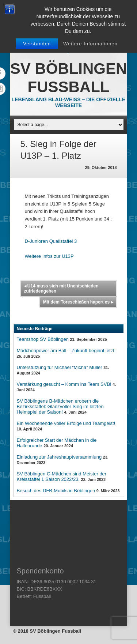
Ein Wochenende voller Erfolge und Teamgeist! (66, 423)
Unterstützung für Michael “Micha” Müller (60, 367)
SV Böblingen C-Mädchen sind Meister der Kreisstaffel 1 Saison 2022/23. (62, 477)
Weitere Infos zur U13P (49, 256)
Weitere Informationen (90, 44)
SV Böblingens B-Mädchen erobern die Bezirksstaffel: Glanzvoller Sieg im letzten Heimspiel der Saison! (60, 406)
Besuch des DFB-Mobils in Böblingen (56, 491)
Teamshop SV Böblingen (43, 339)
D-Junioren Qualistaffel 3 (51, 241)
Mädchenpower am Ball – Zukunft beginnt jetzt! (66, 351)
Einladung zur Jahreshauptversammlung (59, 457)
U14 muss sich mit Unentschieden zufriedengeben (61, 289)
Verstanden (37, 44)
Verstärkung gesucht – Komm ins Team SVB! (64, 384)
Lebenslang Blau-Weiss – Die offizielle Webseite (69, 102)
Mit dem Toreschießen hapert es (78, 302)
